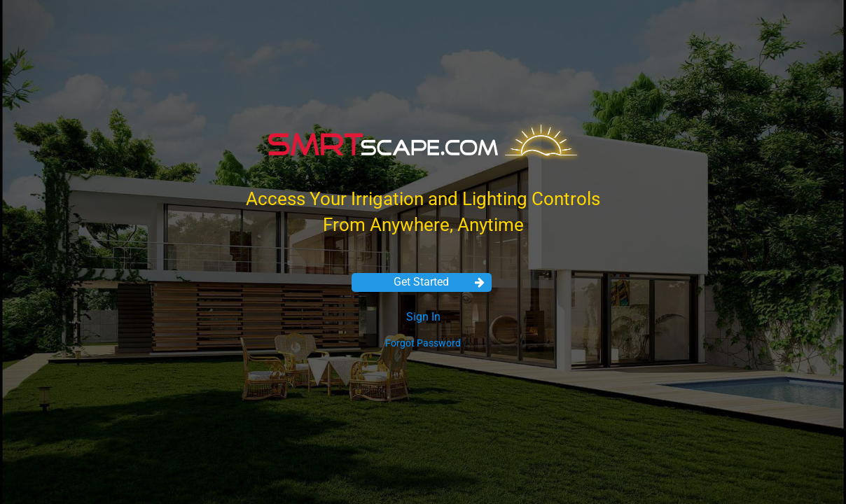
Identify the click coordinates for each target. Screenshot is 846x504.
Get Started (439, 282)
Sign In (423, 317)
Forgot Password (423, 343)
